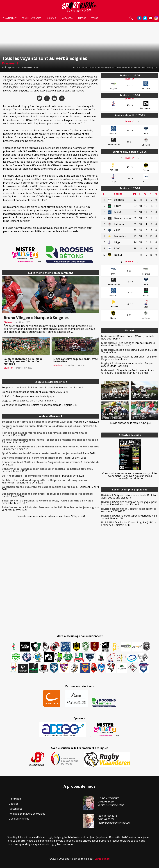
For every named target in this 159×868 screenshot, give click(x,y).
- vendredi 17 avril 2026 (50, 488)
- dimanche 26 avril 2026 (50, 463)
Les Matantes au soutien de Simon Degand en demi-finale (129, 358)
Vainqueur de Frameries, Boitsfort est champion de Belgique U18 (40, 405)
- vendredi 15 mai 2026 (45, 434)
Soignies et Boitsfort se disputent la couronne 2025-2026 (35, 392)
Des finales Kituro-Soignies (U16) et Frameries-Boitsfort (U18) (129, 524)
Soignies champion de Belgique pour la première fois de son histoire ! (42, 387)
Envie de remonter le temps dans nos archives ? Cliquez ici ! (51, 516)
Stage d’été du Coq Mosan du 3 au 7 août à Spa (129, 351)
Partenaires (16, 809)
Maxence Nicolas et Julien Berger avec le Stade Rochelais (127, 365)
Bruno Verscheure (30, 67)
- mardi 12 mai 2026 (50, 441)
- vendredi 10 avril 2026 (51, 509)
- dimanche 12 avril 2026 (48, 502)
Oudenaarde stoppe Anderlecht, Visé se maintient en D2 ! (129, 517)
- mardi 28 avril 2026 (44, 458)
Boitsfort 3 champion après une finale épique (28, 396)
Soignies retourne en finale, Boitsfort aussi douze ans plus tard (129, 496)
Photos (82, 19)
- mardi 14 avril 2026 (48, 495)
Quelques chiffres (19, 819)
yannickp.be (102, 859)
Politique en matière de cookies (27, 814)
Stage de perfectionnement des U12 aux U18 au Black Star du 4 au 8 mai (127, 371)
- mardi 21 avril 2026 (43, 476)
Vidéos (95, 19)
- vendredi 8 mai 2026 (49, 453)
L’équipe (14, 804)
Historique (15, 799)
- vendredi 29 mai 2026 (50, 422)
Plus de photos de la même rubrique (130, 423)
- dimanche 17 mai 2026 (50, 427)
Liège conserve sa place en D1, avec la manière (29, 401)
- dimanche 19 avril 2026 (47, 481)
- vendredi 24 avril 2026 (48, 470)
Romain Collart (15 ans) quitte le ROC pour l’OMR (128, 337)
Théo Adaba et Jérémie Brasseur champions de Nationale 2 (128, 344)
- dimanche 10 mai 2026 (50, 448)
